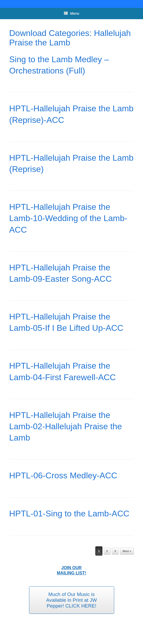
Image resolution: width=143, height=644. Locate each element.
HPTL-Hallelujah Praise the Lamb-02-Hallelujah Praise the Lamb (65, 426)
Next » (127, 551)
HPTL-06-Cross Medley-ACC (63, 475)
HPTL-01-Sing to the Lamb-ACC (69, 514)
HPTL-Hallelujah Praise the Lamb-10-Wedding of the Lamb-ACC (68, 218)
